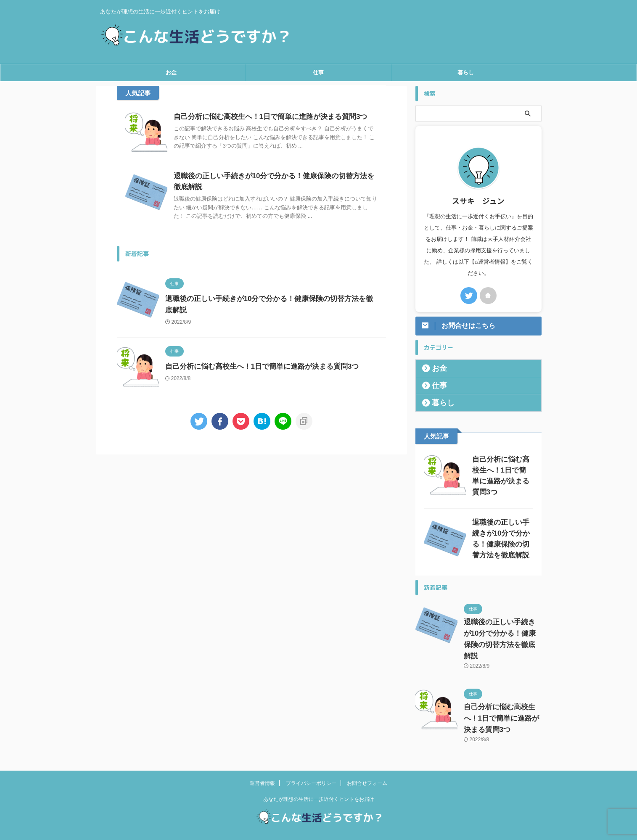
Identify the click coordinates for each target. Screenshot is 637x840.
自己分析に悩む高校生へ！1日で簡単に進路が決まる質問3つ (265, 117)
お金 (171, 73)
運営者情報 (262, 768)
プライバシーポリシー (311, 768)
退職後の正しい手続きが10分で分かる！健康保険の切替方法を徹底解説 (502, 630)
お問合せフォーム (367, 768)
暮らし (466, 73)
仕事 (318, 73)
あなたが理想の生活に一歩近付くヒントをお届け (319, 784)
